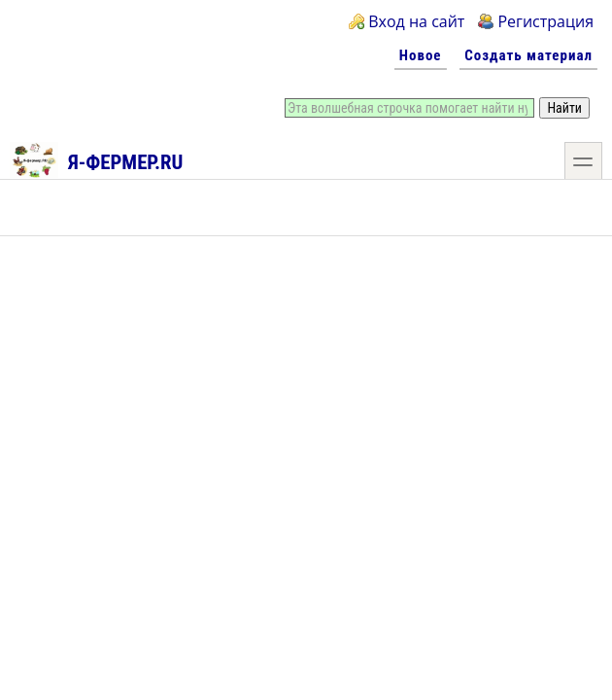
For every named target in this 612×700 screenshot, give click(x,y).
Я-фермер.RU (97, 159)
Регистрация (545, 21)
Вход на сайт (416, 21)
